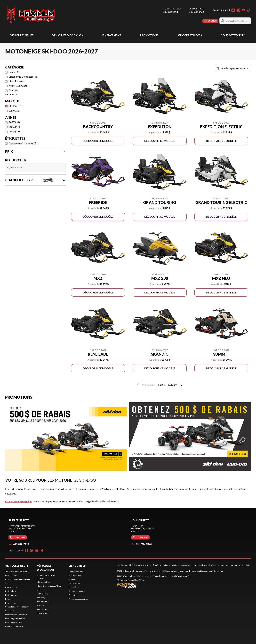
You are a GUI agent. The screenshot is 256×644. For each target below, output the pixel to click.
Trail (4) (13, 90)
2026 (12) (14, 127)
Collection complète (14, 626)
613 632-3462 (196, 12)
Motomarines (11, 595)
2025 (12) (14, 131)
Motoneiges (11, 591)
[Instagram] (238, 10)
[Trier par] (233, 68)
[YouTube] (244, 10)
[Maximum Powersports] (31, 16)
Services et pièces (190, 35)
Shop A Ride (139, 580)
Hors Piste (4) (17, 81)
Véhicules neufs (22, 35)
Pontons (9, 599)
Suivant (176, 385)
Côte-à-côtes (11, 587)
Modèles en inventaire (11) (24, 143)
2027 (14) (14, 122)
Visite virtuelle (75, 575)
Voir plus (11, 94)
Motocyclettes (12, 575)
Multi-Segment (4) (19, 86)
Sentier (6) (15, 72)
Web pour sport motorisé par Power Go (173, 576)
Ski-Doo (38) (16, 106)
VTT (7, 583)
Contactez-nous (233, 35)
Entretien (73, 595)
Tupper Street (172, 9)
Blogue (72, 579)
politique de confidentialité (187, 571)
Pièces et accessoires (78, 599)
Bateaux (40, 605)
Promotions (149, 35)
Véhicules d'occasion (68, 35)
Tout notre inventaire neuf (17, 572)
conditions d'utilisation (214, 571)
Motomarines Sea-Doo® (16, 615)
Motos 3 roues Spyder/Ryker (18, 579)
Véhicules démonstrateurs (17, 607)
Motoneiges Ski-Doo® (15, 618)
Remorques (10, 603)
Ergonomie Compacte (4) (23, 77)
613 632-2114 (171, 12)
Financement (112, 35)
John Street (197, 9)
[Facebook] (233, 10)
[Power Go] (154, 585)
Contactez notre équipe (18, 501)
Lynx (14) (14, 110)
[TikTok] (249, 10)
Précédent (145, 385)
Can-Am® (10, 611)
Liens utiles (77, 566)
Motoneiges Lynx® (13, 622)
